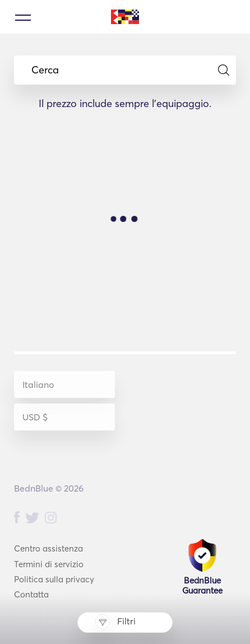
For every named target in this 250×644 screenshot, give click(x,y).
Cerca (130, 70)
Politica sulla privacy (54, 579)
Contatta (31, 594)
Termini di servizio (49, 564)
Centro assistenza (48, 548)
